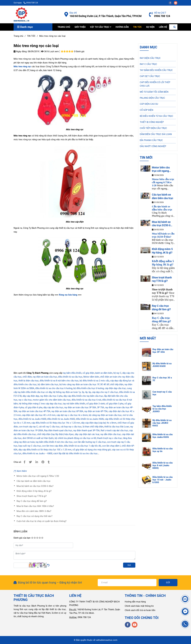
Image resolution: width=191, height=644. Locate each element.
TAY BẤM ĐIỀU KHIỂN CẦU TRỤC (156, 70)
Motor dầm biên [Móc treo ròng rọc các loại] (91, 377)
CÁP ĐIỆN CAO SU (149, 104)
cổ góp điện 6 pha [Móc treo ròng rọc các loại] (34, 407)
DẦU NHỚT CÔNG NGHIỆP (153, 146)
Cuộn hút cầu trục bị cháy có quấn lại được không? (41, 521)
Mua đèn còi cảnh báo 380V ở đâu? (34, 511)
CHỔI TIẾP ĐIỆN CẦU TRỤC (153, 128)
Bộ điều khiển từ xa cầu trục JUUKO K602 (162, 423)
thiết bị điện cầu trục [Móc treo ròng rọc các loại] (29, 381)
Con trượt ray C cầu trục (162, 393)
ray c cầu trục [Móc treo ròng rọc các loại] (25, 400)
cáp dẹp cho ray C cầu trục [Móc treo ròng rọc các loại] (105, 392)
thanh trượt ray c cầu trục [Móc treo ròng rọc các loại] (110, 438)
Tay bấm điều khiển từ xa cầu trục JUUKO (162, 409)
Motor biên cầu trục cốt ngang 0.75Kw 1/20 (38, 476)
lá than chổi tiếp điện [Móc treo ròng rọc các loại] (93, 427)
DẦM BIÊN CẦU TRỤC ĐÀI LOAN (156, 134)
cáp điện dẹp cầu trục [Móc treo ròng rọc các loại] (115, 388)
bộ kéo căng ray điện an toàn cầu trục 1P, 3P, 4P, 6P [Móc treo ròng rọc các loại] (84, 384)
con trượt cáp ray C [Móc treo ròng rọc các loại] (28, 427)
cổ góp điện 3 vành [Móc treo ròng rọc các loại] (95, 404)
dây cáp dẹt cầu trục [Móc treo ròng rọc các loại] (53, 407)
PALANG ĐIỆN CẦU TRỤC (152, 98)
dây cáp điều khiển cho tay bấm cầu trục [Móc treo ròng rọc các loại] (83, 396)
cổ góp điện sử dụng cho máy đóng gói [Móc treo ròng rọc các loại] (92, 450)
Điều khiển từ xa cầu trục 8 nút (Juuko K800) (163, 465)
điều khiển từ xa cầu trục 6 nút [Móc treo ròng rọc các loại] (86, 400)
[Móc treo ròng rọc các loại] (21, 14)
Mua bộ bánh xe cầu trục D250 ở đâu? (35, 486)
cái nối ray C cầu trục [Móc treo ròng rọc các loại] (49, 427)
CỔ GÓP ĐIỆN (146, 110)
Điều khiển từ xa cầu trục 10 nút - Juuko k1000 (163, 480)
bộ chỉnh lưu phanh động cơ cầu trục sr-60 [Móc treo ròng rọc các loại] (75, 438)
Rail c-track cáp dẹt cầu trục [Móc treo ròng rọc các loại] (114, 430)
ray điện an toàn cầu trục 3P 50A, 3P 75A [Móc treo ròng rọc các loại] (84, 407)
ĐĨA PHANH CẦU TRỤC (151, 140)
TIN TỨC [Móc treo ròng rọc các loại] (31, 36)
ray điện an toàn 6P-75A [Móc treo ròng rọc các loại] (96, 411)
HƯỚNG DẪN (122, 27)
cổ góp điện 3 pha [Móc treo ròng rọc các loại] (115, 404)
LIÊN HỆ (163, 27)
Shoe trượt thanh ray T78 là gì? (32, 496)
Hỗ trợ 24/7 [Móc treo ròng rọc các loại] (160, 13)
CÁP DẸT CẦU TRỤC (150, 76)
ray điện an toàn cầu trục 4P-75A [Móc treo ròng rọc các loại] (34, 411)
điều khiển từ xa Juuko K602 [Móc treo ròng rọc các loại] (61, 419)
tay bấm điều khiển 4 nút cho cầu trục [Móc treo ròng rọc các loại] (54, 442)
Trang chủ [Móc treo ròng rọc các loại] (18, 36)
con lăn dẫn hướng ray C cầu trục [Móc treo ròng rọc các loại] (90, 442)
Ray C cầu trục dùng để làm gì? (32, 501)
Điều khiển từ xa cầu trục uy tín (163, 450)
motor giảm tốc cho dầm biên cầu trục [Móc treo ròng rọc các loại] (52, 400)
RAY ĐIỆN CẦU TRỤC (150, 58)
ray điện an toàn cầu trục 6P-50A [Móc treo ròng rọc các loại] (67, 411)
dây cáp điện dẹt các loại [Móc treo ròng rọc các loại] (87, 434)
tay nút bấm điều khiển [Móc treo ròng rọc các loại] (74, 404)
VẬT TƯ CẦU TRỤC (101, 27)
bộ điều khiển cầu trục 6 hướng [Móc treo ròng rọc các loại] (89, 388)
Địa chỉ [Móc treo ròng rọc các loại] (73, 13)
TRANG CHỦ (64, 27)
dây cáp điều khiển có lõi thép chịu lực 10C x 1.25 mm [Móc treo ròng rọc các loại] (45, 450)
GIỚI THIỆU (80, 27)
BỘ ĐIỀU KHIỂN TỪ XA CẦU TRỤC (156, 116)
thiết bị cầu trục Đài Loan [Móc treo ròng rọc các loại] (116, 427)
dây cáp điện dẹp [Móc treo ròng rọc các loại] (31, 396)
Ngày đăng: (20, 51)
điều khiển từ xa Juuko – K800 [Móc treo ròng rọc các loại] (37, 453)
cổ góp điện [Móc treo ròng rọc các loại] (88, 373)
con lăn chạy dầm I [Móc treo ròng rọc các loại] (111, 446)
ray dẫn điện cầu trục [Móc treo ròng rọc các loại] (111, 434)
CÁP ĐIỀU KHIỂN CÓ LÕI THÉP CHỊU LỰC (155, 84)
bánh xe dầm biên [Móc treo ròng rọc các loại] (104, 373)
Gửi (129, 565)
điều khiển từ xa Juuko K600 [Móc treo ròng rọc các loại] (32, 419)
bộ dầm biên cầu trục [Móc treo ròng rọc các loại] (48, 384)
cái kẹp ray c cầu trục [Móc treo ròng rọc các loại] (71, 427)
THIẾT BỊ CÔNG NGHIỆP (152, 122)
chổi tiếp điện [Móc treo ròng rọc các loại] (117, 384)
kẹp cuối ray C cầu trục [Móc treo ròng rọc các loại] (30, 446)
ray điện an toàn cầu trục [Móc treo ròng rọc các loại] (45, 377)
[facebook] (171, 3)
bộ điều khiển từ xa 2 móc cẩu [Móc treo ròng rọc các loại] (94, 381)
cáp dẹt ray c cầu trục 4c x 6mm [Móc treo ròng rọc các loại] (72, 415)
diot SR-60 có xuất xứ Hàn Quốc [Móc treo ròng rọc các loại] (38, 438)
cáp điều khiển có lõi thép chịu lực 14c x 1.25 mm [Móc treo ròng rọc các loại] (56, 423)
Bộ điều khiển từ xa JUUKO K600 (162, 365)
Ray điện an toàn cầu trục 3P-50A (163, 351)
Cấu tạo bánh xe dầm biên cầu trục (34, 481)
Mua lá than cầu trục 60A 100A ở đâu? (35, 506)
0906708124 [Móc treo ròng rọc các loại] (31, 3)
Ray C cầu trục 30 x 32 (162, 379)
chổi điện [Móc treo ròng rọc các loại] (27, 377)
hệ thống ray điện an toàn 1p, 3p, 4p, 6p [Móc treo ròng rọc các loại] (72, 392)
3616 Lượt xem (50, 51)
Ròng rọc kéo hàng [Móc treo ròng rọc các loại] (68, 295)
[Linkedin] (37, 462)
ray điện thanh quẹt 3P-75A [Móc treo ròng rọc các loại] (86, 430)
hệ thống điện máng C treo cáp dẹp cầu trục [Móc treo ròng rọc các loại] (40, 404)
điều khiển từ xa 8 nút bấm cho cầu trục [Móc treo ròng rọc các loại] (59, 381)
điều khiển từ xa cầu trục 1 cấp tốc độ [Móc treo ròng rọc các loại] (83, 446)
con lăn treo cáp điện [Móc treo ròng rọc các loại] (52, 446)
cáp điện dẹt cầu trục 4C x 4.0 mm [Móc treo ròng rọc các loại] (39, 415)
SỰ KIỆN (150, 27)
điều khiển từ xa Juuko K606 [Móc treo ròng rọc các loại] (90, 419)
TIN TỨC (137, 27)
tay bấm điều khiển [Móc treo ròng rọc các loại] (72, 373)
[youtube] (176, 3)
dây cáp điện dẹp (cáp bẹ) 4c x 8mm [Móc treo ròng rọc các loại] (99, 423)
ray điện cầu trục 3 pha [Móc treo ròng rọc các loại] (51, 396)
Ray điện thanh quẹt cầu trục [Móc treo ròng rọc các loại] (58, 430)
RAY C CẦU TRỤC (148, 64)
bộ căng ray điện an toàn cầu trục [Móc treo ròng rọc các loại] (105, 415)
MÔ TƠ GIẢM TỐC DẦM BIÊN (154, 92)
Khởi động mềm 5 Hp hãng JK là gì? (34, 491)
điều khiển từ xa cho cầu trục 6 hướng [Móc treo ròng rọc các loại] (54, 388)
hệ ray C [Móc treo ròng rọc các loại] (117, 373)
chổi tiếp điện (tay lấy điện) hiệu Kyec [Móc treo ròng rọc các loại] (55, 434)
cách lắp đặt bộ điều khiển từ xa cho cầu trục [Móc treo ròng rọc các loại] (75, 453)
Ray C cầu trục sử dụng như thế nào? (34, 516)
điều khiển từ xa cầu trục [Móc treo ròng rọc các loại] (70, 377)
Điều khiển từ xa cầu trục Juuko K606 (163, 436)
